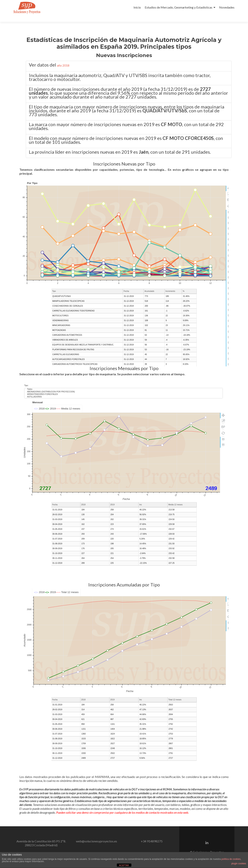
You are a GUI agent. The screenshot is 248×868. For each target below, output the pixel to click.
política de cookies (231, 859)
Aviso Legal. (217, 849)
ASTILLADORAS (124, 387)
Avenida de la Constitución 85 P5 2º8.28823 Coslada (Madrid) (41, 836)
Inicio (137, 7)
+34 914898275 (152, 834)
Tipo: (26, 376)
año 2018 (63, 58)
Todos (124, 379)
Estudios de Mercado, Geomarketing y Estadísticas (179, 7)
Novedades (227, 7)
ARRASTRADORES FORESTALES (124, 385)
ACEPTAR (124, 865)
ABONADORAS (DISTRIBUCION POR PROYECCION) (124, 382)
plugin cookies (239, 864)
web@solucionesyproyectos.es (96, 834)
